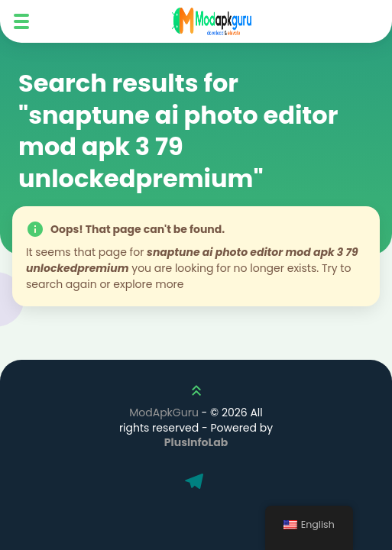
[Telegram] (196, 483)
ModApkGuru (164, 412)
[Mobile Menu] (21, 21)
